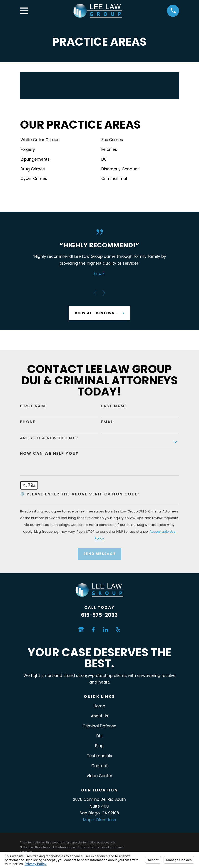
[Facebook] (93, 630)
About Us (99, 716)
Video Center (99, 776)
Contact (99, 766)
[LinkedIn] (106, 630)
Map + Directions (99, 820)
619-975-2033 (99, 615)
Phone (28, 422)
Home (99, 706)
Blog (99, 746)
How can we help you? (49, 453)
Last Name (114, 406)
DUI (99, 736)
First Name (34, 406)
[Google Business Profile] (81, 630)
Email (108, 422)
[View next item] (104, 293)
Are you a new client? (49, 438)
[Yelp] (118, 630)
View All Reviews (99, 313)
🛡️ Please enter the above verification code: (80, 494)
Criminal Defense (99, 726)
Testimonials (99, 756)
